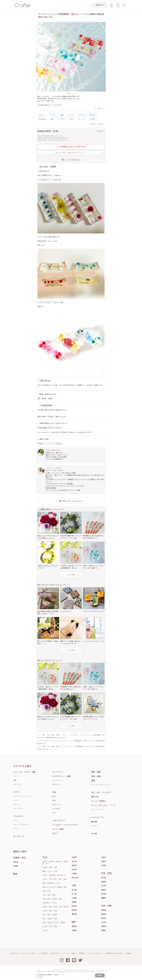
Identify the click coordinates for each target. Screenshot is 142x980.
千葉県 (74, 874)
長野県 (74, 902)
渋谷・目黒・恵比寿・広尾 (52, 899)
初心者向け (43, 119)
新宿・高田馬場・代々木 (51, 883)
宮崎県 (103, 926)
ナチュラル (53, 115)
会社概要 (128, 953)
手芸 (54, 792)
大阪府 (103, 857)
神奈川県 (75, 878)
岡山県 (103, 878)
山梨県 (74, 898)
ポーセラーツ (19, 836)
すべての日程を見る (71, 160)
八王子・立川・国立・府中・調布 (55, 879)
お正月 (71, 119)
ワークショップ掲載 (69, 953)
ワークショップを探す (28, 953)
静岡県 (74, 910)
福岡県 (103, 910)
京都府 (74, 930)
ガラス (55, 833)
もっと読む (99, 108)
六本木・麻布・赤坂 (50, 911)
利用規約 (82, 953)
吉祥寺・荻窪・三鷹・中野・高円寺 (55, 907)
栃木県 (74, 861)
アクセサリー (19, 816)
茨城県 (74, 857)
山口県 (103, 886)
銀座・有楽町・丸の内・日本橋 (54, 923)
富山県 (74, 890)
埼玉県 (74, 870)
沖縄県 (103, 930)
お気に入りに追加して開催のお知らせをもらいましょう (79, 153)
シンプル (71, 115)
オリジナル (81, 115)
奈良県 (103, 865)
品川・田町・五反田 (50, 915)
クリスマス (61, 119)
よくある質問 (43, 953)
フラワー (17, 792)
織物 (93, 781)
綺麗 (62, 115)
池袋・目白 (46, 891)
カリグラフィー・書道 (62, 776)
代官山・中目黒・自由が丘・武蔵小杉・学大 (55, 862)
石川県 (74, 894)
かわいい (42, 115)
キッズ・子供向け (99, 801)
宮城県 (16, 866)
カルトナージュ (98, 817)
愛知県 (74, 914)
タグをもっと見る (97, 124)
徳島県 (103, 890)
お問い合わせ (55, 953)
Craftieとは (14, 953)
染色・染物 (96, 776)
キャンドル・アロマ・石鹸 (24, 772)
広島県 (103, 882)
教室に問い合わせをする (71, 501)
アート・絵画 (58, 829)
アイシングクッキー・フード (103, 805)
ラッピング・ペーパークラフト (65, 825)
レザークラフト (59, 821)
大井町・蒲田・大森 (50, 867)
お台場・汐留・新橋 (50, 926)
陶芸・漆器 (96, 772)
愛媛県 (103, 898)
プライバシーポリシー (95, 953)
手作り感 (92, 115)
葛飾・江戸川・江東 (50, 871)
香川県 (103, 894)
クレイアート (58, 772)
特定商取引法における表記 (114, 953)
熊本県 (103, 918)
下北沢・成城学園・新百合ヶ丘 (54, 875)
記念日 (93, 119)
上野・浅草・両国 (49, 895)
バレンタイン (82, 119)
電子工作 (95, 797)
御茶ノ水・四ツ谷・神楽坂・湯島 (55, 887)
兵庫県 (103, 861)
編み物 (94, 822)
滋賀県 (74, 926)
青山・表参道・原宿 (50, 919)
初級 (52, 119)
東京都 (45, 857)
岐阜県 (74, 906)
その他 (94, 834)
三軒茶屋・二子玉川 (50, 903)
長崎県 (103, 914)
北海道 (16, 862)
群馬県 (74, 865)
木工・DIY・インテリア (101, 793)
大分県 (103, 922)
